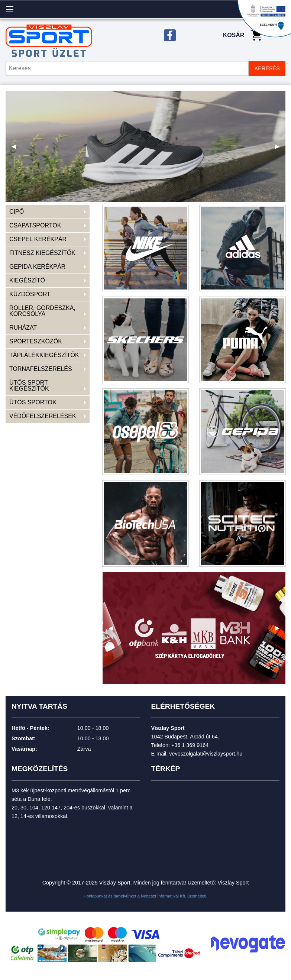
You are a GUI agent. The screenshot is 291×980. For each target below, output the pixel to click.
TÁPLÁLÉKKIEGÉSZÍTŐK (44, 355)
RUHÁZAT (23, 328)
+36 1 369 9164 (190, 745)
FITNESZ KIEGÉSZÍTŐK (42, 253)
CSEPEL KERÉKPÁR (38, 239)
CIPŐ (17, 212)
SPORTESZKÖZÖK (36, 341)
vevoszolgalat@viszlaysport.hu (206, 754)
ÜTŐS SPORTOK (33, 402)
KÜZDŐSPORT (30, 294)
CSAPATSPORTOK (35, 225)
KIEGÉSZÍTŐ (27, 280)
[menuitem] (48, 212)
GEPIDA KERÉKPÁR (37, 267)
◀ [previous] (17, 149)
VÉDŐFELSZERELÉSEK (43, 416)
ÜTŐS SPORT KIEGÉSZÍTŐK (29, 386)
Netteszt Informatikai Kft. (164, 896)
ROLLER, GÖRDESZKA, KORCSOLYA (42, 311)
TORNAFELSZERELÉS (41, 369)
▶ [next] (280, 149)
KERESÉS (267, 68)
